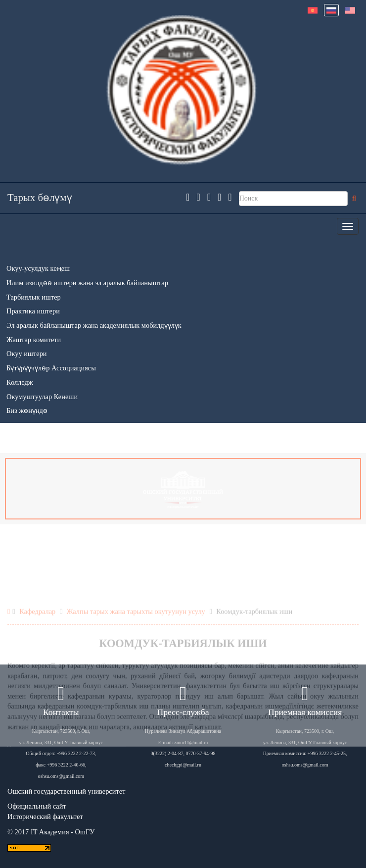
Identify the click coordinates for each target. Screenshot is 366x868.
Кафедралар (37, 655)
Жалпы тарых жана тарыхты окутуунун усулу (136, 655)
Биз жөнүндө (27, 410)
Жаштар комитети (34, 340)
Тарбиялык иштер (34, 297)
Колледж (20, 382)
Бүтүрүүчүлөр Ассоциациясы (51, 368)
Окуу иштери (27, 354)
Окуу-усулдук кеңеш (38, 268)
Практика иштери (33, 311)
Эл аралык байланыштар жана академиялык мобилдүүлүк (94, 325)
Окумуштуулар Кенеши (42, 397)
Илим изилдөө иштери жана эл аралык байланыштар (87, 283)
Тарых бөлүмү (40, 197)
